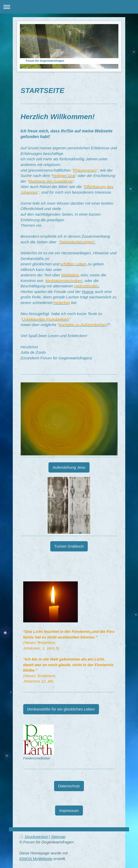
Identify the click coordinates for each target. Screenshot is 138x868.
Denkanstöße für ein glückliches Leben (61, 709)
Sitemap (58, 837)
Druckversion (34, 837)
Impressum (69, 811)
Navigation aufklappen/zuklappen (69, 7)
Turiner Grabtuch (69, 546)
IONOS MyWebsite (36, 859)
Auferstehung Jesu (69, 467)
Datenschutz (69, 786)
